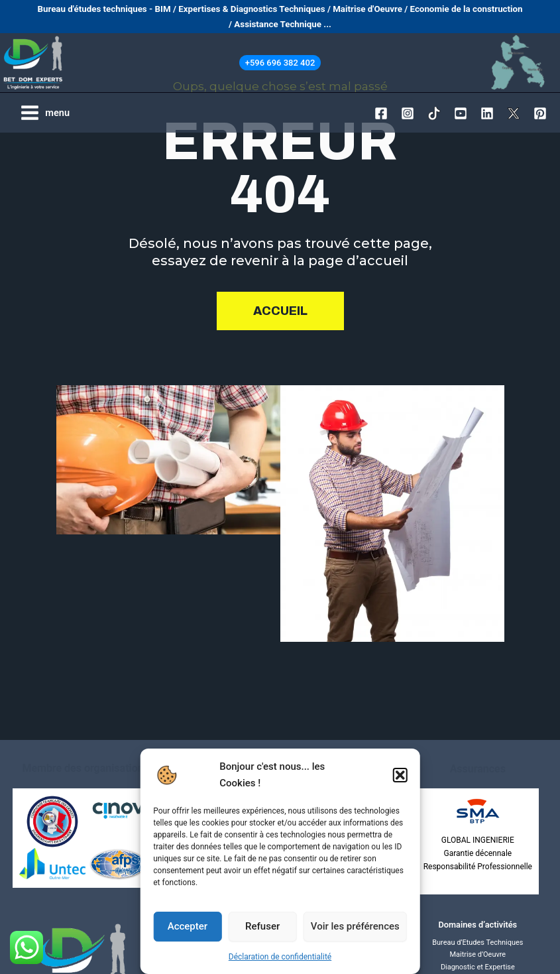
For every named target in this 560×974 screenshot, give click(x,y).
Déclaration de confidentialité (280, 957)
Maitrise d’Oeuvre (477, 954)
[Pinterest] (540, 113)
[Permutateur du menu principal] (45, 113)
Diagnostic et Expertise (478, 967)
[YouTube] (461, 113)
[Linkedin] (487, 113)
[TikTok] (434, 113)
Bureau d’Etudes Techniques (477, 943)
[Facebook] (381, 113)
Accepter (188, 926)
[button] (400, 775)
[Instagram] (408, 113)
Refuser (262, 926)
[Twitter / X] (514, 113)
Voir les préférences (355, 926)
